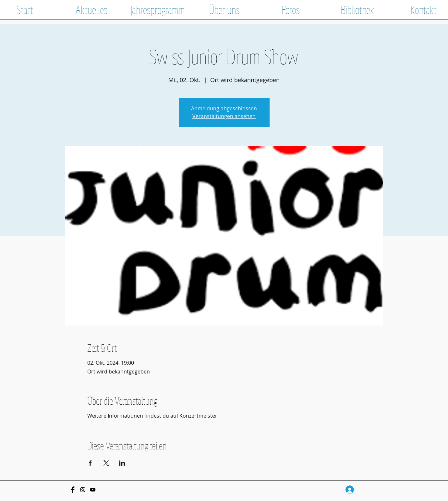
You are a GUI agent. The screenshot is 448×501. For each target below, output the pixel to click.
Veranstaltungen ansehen (224, 116)
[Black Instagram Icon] (83, 490)
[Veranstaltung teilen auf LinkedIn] (122, 463)
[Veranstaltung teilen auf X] (106, 463)
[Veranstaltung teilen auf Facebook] (90, 463)
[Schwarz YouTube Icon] (93, 490)
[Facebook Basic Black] (73, 490)
